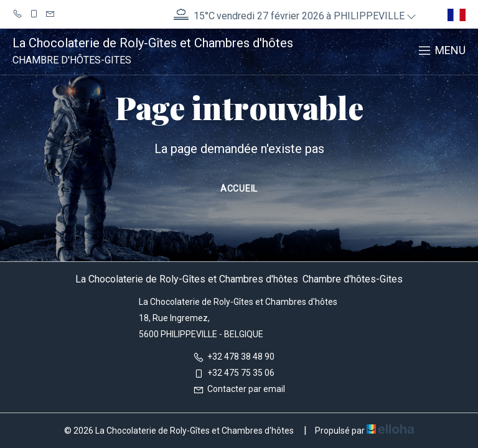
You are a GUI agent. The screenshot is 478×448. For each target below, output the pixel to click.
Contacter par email (239, 389)
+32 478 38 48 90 (234, 357)
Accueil (239, 189)
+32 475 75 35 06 (234, 373)
